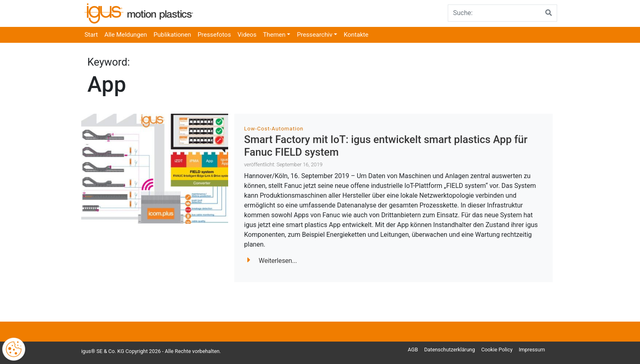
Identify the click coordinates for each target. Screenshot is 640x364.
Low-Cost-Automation (274, 129)
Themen (274, 35)
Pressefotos (214, 35)
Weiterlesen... (272, 261)
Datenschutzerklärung (450, 350)
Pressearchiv (314, 35)
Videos (247, 35)
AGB (413, 350)
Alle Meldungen (126, 35)
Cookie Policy (497, 350)
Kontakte (356, 35)
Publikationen (172, 35)
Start (91, 35)
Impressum (532, 350)
